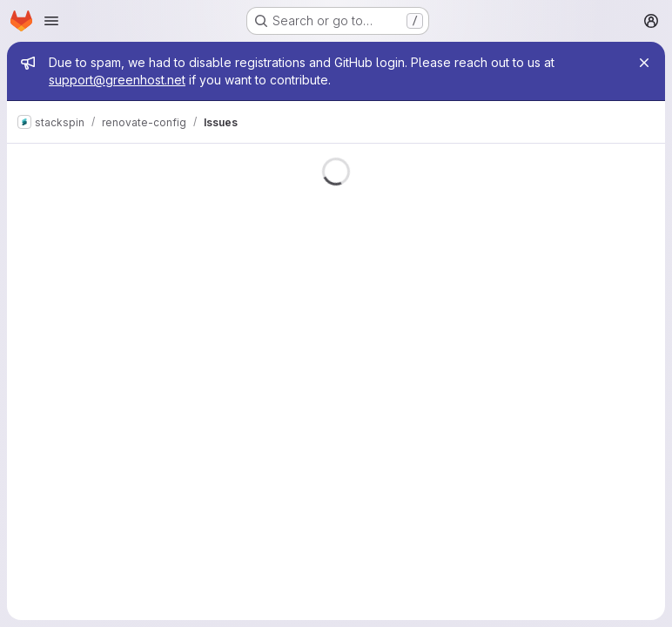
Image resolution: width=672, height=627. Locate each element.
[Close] (644, 63)
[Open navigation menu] (51, 21)
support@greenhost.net (117, 80)
